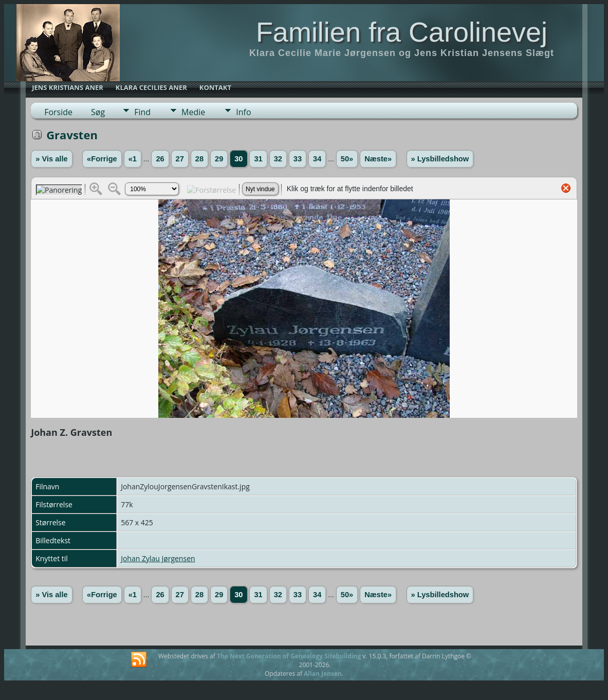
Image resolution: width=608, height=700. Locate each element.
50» (347, 159)
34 (317, 159)
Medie (193, 112)
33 (298, 159)
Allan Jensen (323, 674)
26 (160, 159)
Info (243, 112)
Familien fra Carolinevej (402, 32)
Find (142, 112)
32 (278, 159)
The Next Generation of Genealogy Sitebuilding (289, 656)
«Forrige (102, 159)
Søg (98, 112)
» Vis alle (51, 159)
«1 (133, 159)
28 (199, 159)
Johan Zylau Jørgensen (158, 558)
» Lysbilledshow (440, 159)
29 (219, 159)
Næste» (378, 159)
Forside (58, 112)
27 (180, 159)
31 (258, 159)
